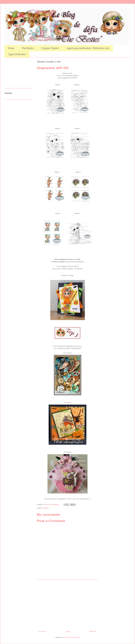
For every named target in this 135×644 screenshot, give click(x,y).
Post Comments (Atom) (72, 637)
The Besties (28, 48)
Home (11, 48)
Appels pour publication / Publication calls (88, 48)
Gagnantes (46, 508)
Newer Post (42, 631)
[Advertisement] (67, 604)
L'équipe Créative (50, 48)
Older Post (93, 631)
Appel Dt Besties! (17, 54)
